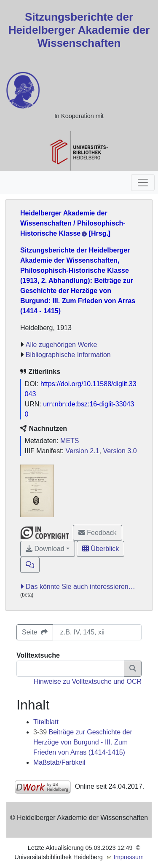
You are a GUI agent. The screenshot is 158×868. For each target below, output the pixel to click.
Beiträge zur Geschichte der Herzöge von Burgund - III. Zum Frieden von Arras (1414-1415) (83, 742)
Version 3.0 (120, 451)
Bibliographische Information (68, 355)
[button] (30, 565)
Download (45, 549)
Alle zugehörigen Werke (62, 345)
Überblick (100, 549)
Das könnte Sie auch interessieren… (80, 587)
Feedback (98, 533)
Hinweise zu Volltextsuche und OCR (88, 681)
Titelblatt (46, 722)
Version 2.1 (83, 451)
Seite (35, 632)
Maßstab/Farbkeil (59, 762)
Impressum (129, 857)
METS (70, 441)
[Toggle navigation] (143, 183)
